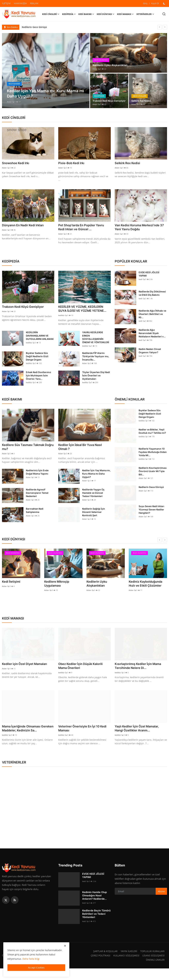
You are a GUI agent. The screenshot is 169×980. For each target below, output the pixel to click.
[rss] (15, 912)
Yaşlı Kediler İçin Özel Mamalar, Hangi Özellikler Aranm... (139, 735)
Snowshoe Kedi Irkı (17, 163)
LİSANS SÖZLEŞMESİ (153, 967)
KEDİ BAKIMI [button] (86, 14)
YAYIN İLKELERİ (127, 963)
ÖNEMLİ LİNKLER (155, 971)
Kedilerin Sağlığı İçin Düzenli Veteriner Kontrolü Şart (94, 519)
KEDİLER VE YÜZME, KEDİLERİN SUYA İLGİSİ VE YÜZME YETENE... (83, 312)
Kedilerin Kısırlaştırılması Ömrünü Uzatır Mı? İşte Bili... (153, 477)
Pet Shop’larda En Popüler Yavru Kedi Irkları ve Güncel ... (84, 228)
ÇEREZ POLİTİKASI (99, 967)
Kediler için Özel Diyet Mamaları (27, 670)
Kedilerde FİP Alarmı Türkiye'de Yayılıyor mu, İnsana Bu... (96, 362)
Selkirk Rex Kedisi (142, 100)
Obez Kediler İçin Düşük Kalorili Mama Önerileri (83, 672)
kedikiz (61, 321)
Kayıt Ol (155, 3)
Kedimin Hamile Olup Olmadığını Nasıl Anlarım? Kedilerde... (94, 907)
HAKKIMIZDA (20, 3)
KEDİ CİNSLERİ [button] (51, 14)
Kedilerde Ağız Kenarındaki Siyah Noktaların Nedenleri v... (152, 334)
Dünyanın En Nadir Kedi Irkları (25, 226)
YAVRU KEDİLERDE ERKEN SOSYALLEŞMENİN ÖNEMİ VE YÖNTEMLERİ (96, 343)
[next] (165, 27)
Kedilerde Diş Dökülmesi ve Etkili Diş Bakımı (152, 294)
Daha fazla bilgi (31, 959)
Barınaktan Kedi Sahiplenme (35, 517)
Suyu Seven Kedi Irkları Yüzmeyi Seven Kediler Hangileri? (151, 515)
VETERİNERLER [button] (145, 14)
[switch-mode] (165, 3)
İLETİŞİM (6, 3)
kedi (140, 280)
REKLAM (34, 3)
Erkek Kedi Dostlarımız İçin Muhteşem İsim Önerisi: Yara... (39, 381)
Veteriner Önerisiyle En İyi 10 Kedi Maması (81, 735)
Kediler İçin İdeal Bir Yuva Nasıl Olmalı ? (83, 453)
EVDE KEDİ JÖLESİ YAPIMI (149, 275)
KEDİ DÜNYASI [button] (106, 14)
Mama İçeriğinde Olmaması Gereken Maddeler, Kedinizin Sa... (25, 738)
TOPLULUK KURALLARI (152, 963)
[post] (46, 71)
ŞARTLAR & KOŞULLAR (103, 963)
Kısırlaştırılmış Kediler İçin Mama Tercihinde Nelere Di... (140, 672)
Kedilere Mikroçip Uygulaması (63, 588)
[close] (65, 946)
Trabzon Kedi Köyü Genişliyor (104, 99)
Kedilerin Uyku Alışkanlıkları (112, 65)
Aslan (9, 102)
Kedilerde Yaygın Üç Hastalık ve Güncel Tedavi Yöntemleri (93, 499)
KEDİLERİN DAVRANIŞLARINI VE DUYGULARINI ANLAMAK (40, 342)
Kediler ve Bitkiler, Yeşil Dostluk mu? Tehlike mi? (152, 437)
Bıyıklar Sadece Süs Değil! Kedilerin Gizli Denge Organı (37, 362)
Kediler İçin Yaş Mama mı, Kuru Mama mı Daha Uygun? (96, 480)
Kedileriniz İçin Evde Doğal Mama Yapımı (37, 479)
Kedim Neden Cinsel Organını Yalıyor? (150, 352)
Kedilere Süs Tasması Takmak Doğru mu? (25, 453)
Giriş (145, 3)
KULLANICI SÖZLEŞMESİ (125, 967)
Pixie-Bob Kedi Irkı (73, 163)
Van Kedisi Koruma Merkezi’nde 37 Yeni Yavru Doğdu (140, 228)
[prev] (160, 27)
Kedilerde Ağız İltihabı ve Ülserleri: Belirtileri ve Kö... (152, 315)
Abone (161, 903)
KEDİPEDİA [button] (69, 14)
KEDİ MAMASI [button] (125, 14)
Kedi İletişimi (10, 588)
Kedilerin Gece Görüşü (34, 27)
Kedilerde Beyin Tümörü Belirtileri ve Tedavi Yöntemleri (96, 925)
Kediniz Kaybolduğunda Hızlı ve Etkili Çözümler (147, 590)
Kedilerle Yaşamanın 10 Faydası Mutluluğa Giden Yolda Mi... (153, 458)
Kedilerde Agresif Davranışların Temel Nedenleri (37, 499)
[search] (164, 14)
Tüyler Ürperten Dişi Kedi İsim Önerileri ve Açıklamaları (96, 381)
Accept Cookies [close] (36, 968)
